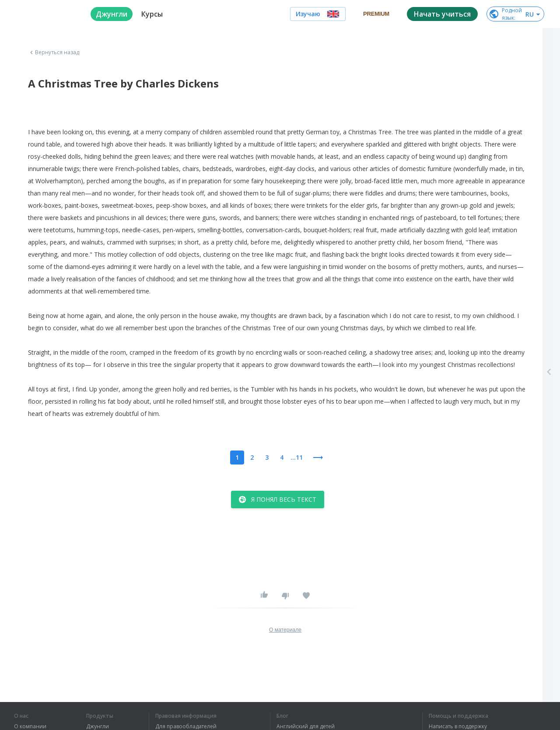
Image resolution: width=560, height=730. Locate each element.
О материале (285, 630)
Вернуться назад (54, 52)
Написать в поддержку (458, 727)
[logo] (45, 14)
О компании (30, 727)
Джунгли (98, 727)
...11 (297, 457)
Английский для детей (306, 727)
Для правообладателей (186, 727)
